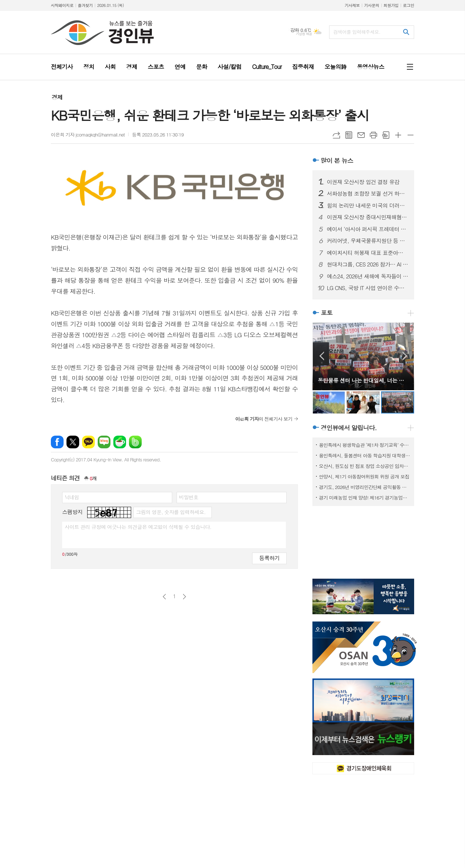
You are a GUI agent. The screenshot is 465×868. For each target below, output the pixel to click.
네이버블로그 (104, 442)
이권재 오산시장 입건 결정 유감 (363, 182)
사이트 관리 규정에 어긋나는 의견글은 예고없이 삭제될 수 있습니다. (138, 527)
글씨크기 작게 (411, 135)
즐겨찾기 (85, 5)
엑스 (73, 442)
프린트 (373, 135)
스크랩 (386, 135)
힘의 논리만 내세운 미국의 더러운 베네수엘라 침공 (368, 205)
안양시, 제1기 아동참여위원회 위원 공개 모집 (364, 476)
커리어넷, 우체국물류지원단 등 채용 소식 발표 (368, 241)
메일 (361, 135)
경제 (57, 97)
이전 (164, 597)
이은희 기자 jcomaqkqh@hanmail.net (88, 135)
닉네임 (72, 497)
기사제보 (352, 5)
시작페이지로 (62, 5)
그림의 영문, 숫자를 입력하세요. (171, 512)
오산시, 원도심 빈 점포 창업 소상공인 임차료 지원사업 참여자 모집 (365, 466)
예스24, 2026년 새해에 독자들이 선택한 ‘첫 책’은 (368, 276)
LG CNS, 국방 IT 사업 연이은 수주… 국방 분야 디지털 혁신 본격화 (368, 288)
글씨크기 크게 (398, 135)
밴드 (135, 442)
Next (405, 356)
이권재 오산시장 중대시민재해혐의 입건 (368, 217)
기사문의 (371, 5)
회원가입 (391, 5)
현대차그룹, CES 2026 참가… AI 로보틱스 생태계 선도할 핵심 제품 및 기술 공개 (368, 264)
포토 (327, 313)
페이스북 (57, 442)
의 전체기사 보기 (264, 419)
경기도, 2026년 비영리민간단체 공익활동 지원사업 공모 (365, 487)
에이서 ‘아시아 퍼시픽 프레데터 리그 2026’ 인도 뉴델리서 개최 (368, 229)
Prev (322, 356)
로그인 (409, 5)
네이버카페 (120, 442)
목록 (349, 135)
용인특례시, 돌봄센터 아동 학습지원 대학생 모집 (365, 455)
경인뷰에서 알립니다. (349, 428)
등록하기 (269, 558)
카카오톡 (88, 442)
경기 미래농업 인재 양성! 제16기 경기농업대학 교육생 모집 (365, 498)
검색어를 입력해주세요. (357, 32)
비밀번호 (189, 497)
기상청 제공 (304, 34)
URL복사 (336, 135)
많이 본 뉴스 (337, 160)
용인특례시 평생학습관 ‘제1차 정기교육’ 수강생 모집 (365, 445)
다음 (184, 597)
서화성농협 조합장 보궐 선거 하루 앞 (368, 193)
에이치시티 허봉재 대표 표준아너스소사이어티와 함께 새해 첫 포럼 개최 (368, 253)
